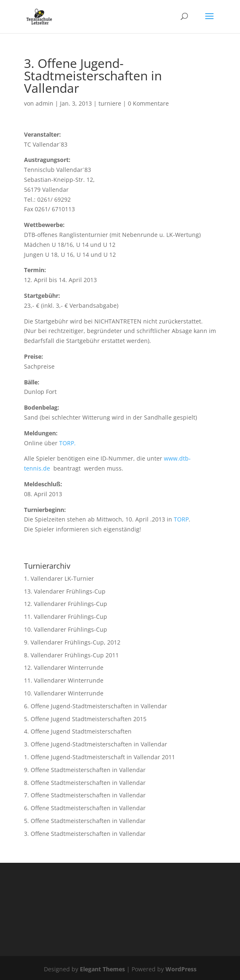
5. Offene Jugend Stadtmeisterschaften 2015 (85, 719)
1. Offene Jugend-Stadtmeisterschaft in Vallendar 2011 (100, 757)
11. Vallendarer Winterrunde (64, 680)
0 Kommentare (148, 103)
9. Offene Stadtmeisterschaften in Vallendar (85, 770)
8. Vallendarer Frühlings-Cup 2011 (71, 655)
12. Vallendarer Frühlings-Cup (66, 604)
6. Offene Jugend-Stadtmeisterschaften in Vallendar (96, 706)
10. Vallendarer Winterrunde (64, 693)
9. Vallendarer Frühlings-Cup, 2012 (72, 642)
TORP (181, 519)
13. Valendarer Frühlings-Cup (65, 591)
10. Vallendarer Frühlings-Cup (66, 629)
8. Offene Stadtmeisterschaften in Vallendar (85, 783)
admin (44, 103)
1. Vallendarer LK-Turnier (59, 578)
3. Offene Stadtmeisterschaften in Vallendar (85, 834)
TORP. (67, 443)
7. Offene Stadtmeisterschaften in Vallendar (85, 795)
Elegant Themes (102, 969)
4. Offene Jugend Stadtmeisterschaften (78, 731)
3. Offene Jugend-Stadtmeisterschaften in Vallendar (96, 744)
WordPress (181, 969)
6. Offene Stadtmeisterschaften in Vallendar (85, 808)
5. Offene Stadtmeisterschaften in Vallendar (85, 821)
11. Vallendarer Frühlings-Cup (66, 617)
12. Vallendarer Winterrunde (64, 667)
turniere (110, 103)
